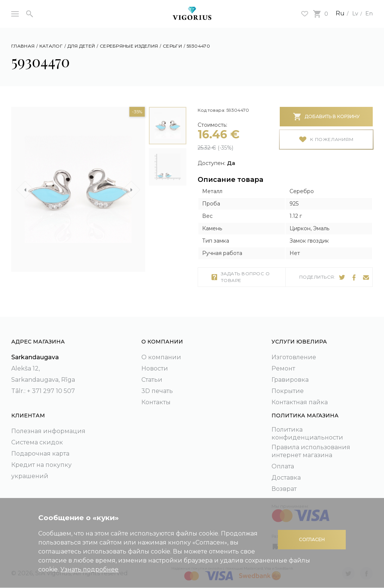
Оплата (283, 466)
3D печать (157, 391)
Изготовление (294, 357)
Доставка (286, 478)
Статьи (152, 380)
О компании (161, 357)
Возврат (284, 489)
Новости (155, 368)
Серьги (172, 46)
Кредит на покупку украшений (41, 470)
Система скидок (37, 442)
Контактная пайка (300, 402)
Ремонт (283, 368)
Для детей (81, 46)
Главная (23, 46)
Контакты (156, 402)
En (369, 13)
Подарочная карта (40, 454)
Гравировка (290, 380)
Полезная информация (48, 431)
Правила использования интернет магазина (311, 451)
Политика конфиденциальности (307, 433)
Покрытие (288, 391)
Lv (354, 13)
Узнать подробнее (89, 569)
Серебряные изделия (129, 46)
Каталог (51, 46)
